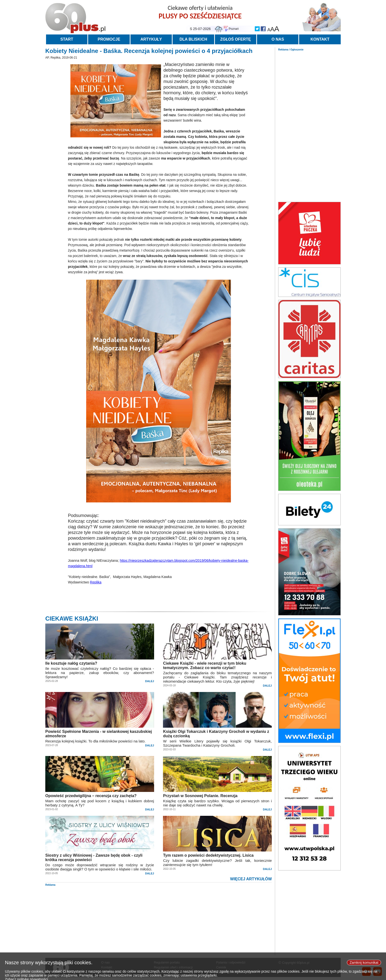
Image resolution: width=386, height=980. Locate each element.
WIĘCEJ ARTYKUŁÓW (251, 879)
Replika (96, 582)
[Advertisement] (309, 125)
